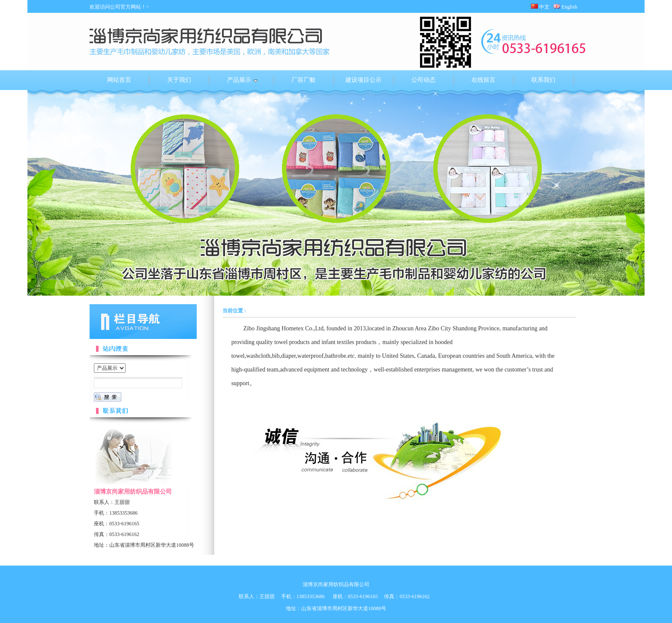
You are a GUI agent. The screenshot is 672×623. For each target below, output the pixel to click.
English (568, 7)
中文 (540, 7)
